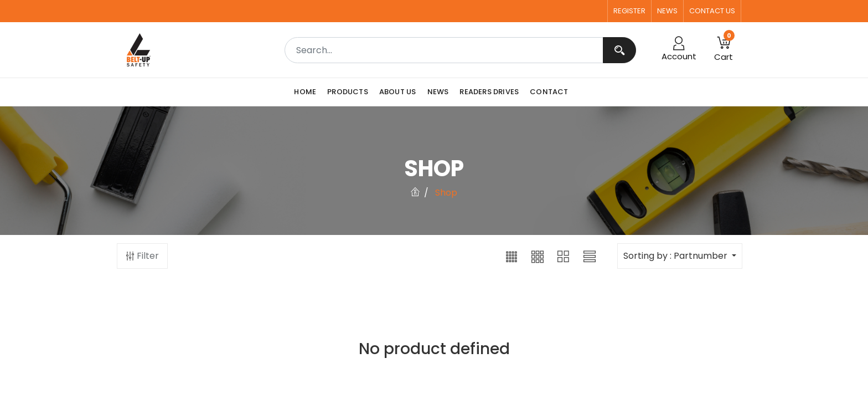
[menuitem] (308, 92)
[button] (512, 256)
